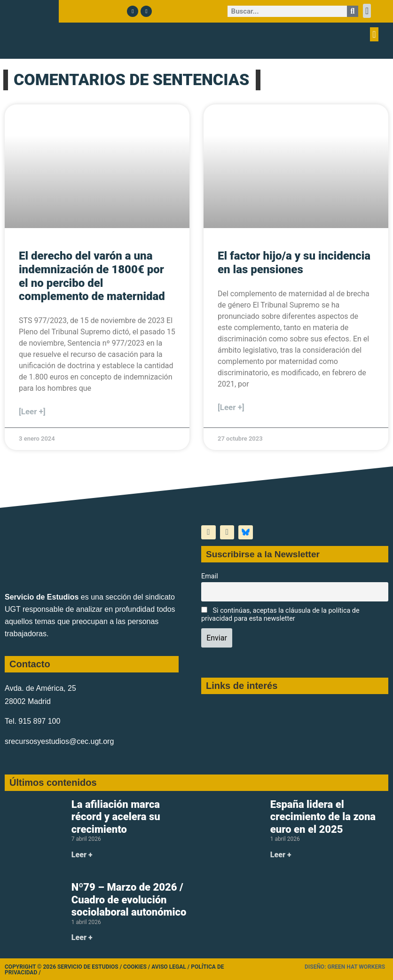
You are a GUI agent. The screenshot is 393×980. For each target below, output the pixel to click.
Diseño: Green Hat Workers (345, 967)
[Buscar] (353, 11)
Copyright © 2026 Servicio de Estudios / (64, 967)
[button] (367, 11)
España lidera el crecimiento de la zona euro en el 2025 (323, 817)
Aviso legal (169, 967)
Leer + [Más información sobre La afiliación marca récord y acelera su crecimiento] (82, 855)
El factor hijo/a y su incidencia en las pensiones (294, 263)
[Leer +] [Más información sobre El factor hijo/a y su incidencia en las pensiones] (231, 407)
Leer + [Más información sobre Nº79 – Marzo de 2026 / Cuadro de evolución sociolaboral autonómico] (82, 937)
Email (210, 576)
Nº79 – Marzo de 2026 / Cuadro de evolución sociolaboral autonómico (129, 900)
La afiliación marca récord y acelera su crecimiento (116, 817)
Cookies (135, 967)
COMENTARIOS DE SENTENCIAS (131, 79)
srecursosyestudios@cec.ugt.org (59, 741)
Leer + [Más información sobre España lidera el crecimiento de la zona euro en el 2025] (281, 855)
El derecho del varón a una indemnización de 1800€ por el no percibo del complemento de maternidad (92, 276)
